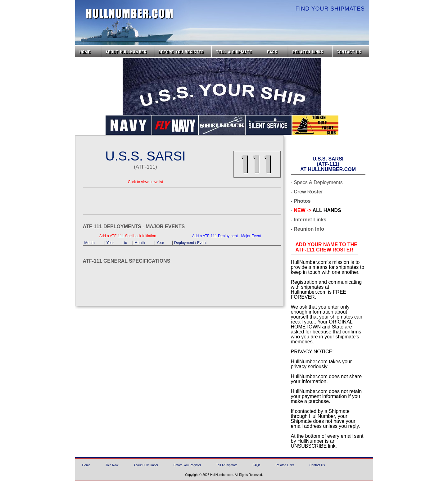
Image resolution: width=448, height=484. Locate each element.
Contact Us (351, 51)
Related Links (310, 51)
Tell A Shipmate (227, 465)
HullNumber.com (130, 14)
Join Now (112, 465)
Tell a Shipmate (237, 51)
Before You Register (187, 465)
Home (88, 51)
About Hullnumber (146, 465)
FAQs (275, 51)
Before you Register (183, 51)
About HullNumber (128, 51)
